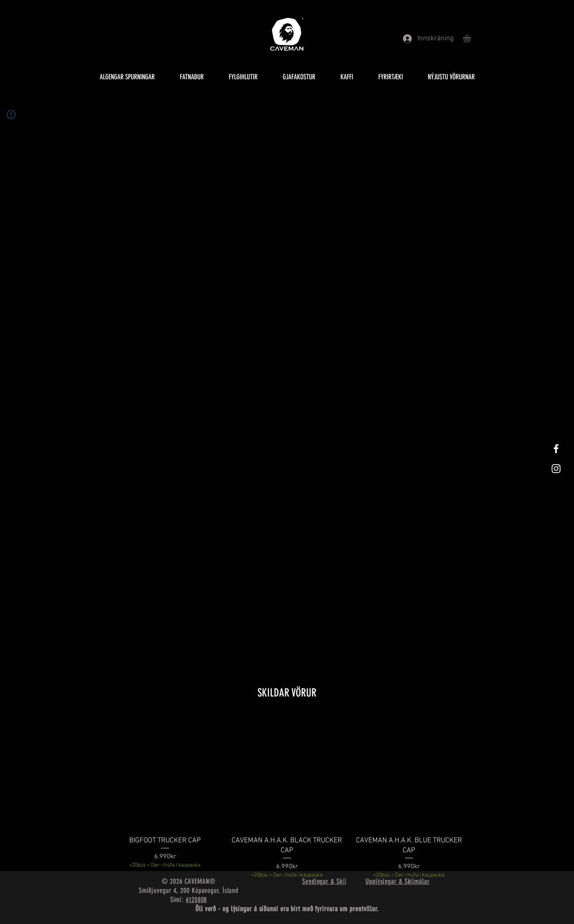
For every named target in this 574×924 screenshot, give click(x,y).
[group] (287, 797)
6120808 (196, 900)
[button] (471, 38)
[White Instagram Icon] (556, 469)
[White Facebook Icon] (556, 449)
